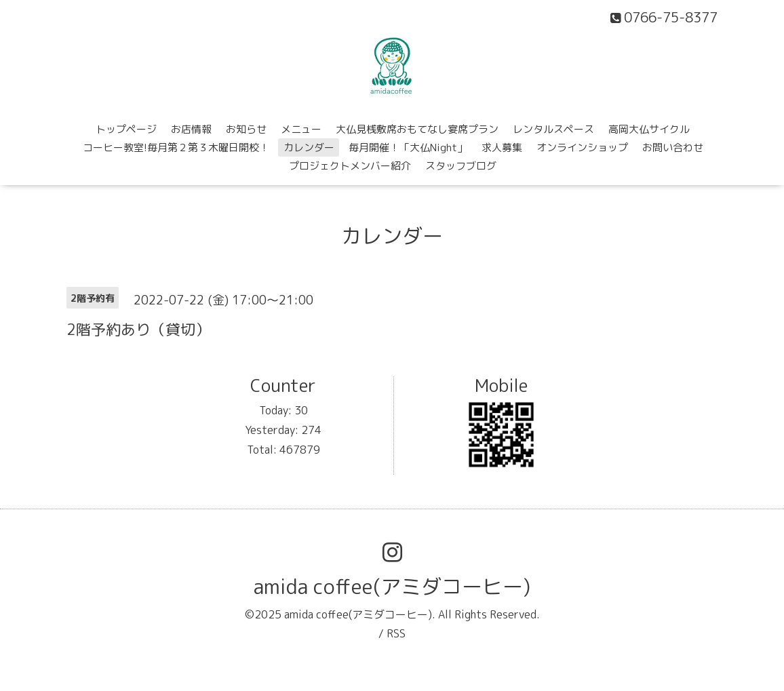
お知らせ (246, 129)
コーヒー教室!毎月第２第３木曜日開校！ (176, 147)
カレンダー (309, 147)
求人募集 (502, 147)
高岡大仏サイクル (649, 129)
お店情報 (191, 129)
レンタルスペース (553, 129)
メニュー (301, 129)
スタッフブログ (461, 166)
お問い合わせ (673, 147)
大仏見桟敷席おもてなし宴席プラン (417, 129)
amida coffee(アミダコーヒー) (392, 587)
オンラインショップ (582, 147)
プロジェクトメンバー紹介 (350, 166)
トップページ (126, 129)
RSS (396, 633)
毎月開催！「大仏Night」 (408, 147)
